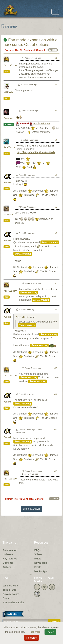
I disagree (32, 638)
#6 (56, 207)
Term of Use (10, 590)
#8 (56, 283)
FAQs (38, 550)
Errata (38, 567)
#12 (55, 430)
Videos (38, 554)
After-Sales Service (14, 602)
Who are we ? (10, 586)
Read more (35, 632)
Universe (8, 554)
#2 (56, 85)
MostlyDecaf (10, 66)
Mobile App (41, 571)
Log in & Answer (32, 509)
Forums (9, 50)
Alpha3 (7, 183)
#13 (55, 471)
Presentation (10, 550)
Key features (10, 559)
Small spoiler (50, 242)
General (40, 50)
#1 (56, 58)
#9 (56, 310)
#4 (56, 140)
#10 (55, 368)
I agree (50, 632)
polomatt (8, 215)
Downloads (41, 563)
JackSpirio (9, 148)
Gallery (7, 567)
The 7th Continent (25, 50)
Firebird (8, 118)
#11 (55, 394)
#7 (56, 233)
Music (38, 559)
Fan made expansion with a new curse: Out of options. (30, 42)
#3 (56, 111)
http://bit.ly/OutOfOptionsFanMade (36, 152)
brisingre (8, 92)
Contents (8, 563)
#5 (56, 175)
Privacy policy (11, 594)
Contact (7, 598)
